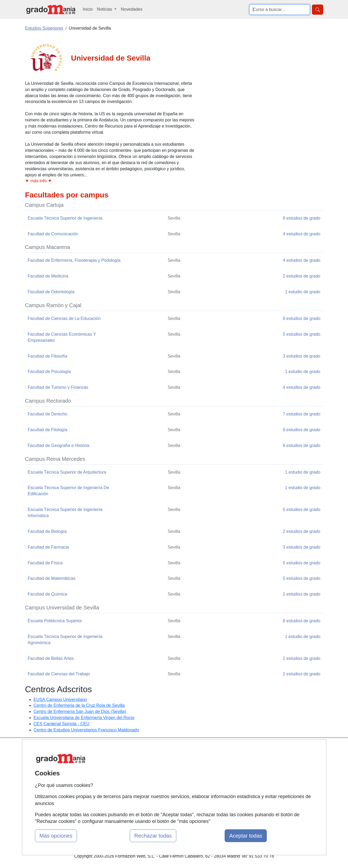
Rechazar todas (153, 836)
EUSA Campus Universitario (60, 699)
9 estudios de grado (302, 430)
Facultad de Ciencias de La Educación (64, 318)
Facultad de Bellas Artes (51, 658)
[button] (111, 181)
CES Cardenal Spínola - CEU (62, 724)
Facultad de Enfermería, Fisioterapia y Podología (74, 260)
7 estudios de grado (302, 414)
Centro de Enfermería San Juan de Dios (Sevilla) (80, 712)
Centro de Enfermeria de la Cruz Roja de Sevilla (79, 705)
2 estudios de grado (302, 276)
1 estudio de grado (303, 292)
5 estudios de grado (302, 334)
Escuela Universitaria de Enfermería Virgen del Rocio (84, 718)
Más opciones (56, 836)
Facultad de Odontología (51, 292)
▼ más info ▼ (39, 181)
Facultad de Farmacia (48, 547)
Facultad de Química (48, 594)
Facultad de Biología (47, 531)
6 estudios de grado (302, 445)
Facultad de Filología (48, 430)
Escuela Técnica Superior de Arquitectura (67, 472)
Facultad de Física (45, 563)
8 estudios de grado (302, 218)
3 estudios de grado (302, 356)
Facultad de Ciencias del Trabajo (59, 674)
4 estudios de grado (302, 234)
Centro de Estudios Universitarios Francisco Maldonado (86, 730)
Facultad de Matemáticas (52, 578)
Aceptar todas (246, 836)
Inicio (88, 9)
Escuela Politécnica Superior (55, 621)
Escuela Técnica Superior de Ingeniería (65, 218)
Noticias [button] (105, 9)
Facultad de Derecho (48, 414)
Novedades (132, 9)
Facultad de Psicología (49, 372)
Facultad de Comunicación (53, 234)
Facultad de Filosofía (48, 356)
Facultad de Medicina (48, 276)
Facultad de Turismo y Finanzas (58, 387)
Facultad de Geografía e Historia (59, 445)
